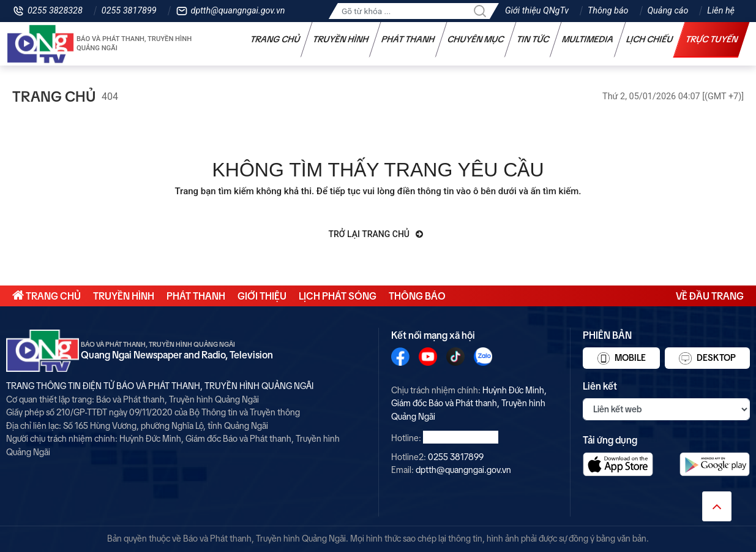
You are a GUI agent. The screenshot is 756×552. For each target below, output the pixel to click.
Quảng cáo (668, 11)
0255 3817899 (129, 11)
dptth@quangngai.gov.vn (238, 11)
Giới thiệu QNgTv (537, 11)
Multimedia (588, 39)
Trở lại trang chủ (376, 234)
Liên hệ (721, 11)
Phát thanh (408, 39)
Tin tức (533, 39)
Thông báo (608, 11)
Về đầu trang (710, 296)
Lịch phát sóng (338, 296)
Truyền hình (341, 39)
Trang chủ (275, 39)
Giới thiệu (262, 296)
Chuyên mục (476, 39)
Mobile (622, 358)
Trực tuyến (712, 39)
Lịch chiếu (650, 39)
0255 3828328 (55, 11)
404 (110, 96)
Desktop (707, 358)
